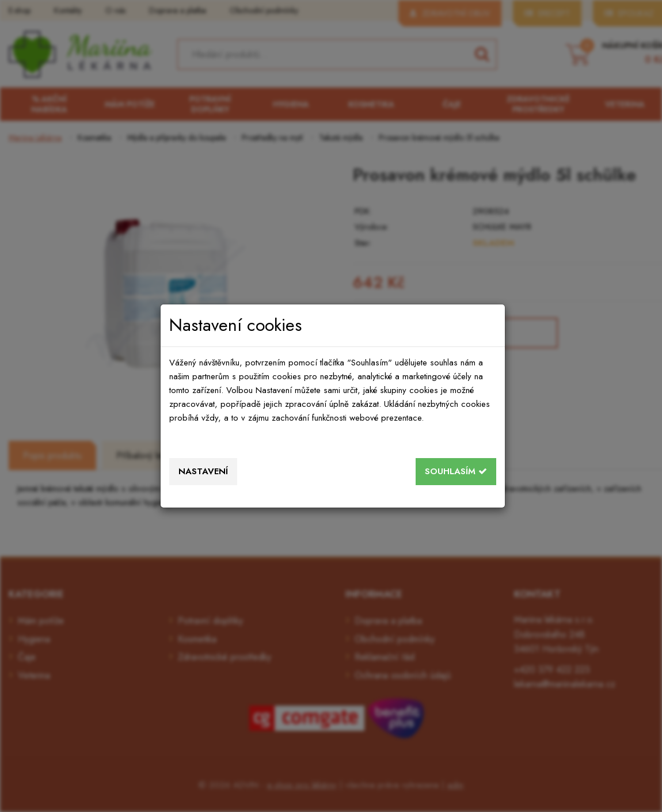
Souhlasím (456, 471)
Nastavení (203, 471)
